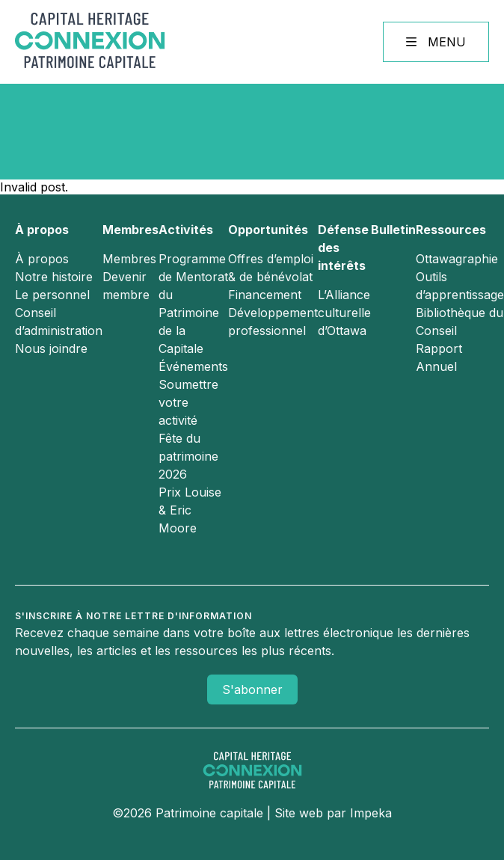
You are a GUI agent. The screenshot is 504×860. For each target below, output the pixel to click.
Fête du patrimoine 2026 (188, 456)
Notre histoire (54, 277)
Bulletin (393, 230)
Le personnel (52, 295)
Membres (130, 230)
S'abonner (252, 689)
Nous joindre (51, 348)
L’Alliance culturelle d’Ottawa (344, 313)
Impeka (371, 813)
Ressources (451, 230)
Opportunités (268, 230)
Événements (193, 366)
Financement (265, 295)
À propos (42, 230)
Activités (186, 230)
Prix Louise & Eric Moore (190, 510)
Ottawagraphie (457, 259)
